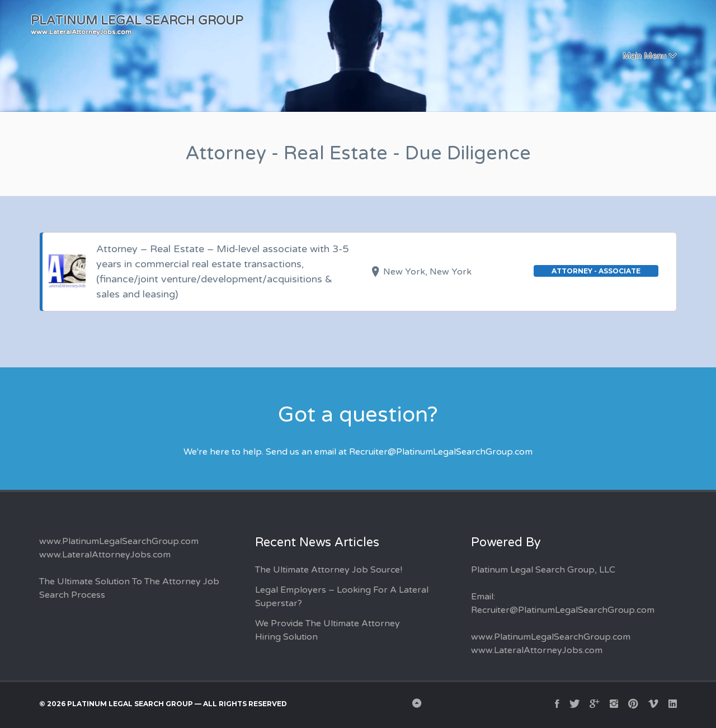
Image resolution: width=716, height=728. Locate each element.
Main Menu (644, 56)
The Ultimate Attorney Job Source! (329, 570)
